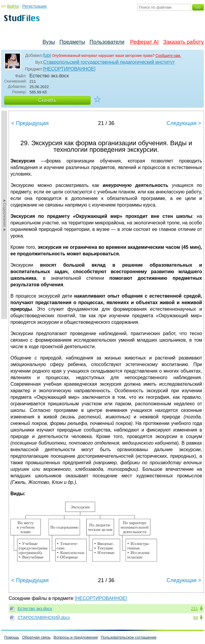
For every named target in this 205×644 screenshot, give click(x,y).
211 (194, 609)
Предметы (72, 42)
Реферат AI (144, 42)
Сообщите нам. (168, 56)
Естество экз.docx (35, 609)
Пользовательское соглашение (129, 637)
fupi (47, 55)
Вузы (49, 42)
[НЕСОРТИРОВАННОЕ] (69, 69)
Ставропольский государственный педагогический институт (109, 62)
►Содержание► (5, 215)
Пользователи (107, 42)
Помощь (12, 637)
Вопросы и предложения (76, 637)
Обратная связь (36, 637)
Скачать (47, 100)
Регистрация (35, 6)
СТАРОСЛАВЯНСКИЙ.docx (44, 618)
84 (195, 618)
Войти (13, 6)
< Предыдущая (30, 123)
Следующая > (184, 123)
